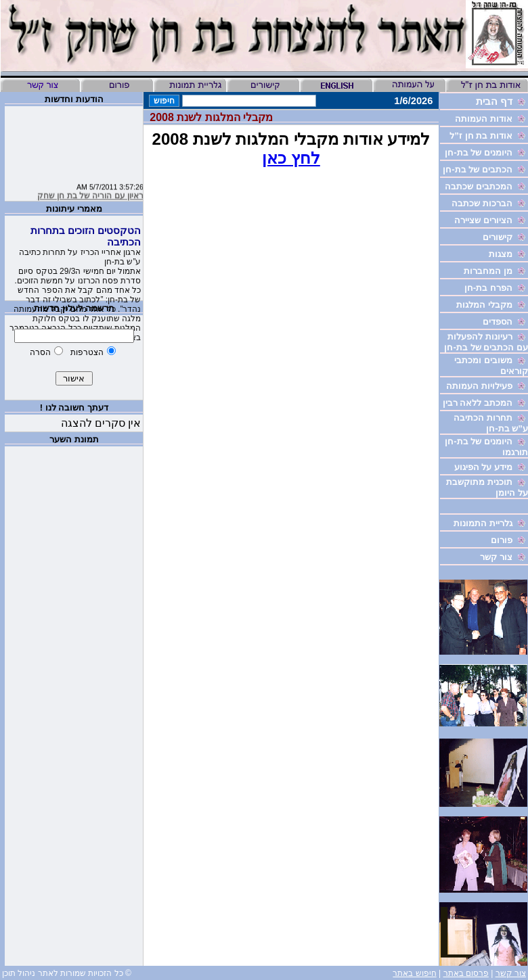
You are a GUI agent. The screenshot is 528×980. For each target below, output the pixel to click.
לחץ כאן (291, 158)
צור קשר (511, 973)
